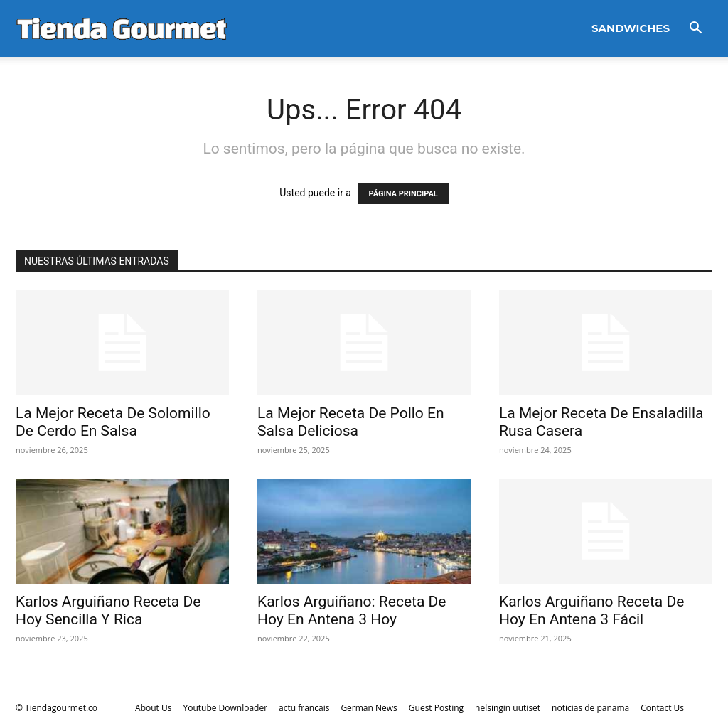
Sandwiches (631, 28)
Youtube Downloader (225, 708)
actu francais (304, 708)
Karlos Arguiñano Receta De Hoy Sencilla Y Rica (108, 610)
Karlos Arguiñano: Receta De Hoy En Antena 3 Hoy (352, 610)
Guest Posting (436, 708)
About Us (153, 708)
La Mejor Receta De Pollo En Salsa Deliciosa (351, 422)
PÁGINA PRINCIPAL (403, 194)
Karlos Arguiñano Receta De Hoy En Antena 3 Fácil (591, 610)
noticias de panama (590, 708)
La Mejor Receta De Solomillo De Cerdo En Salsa (113, 422)
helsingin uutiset (508, 708)
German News (369, 708)
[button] (695, 30)
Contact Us (662, 708)
